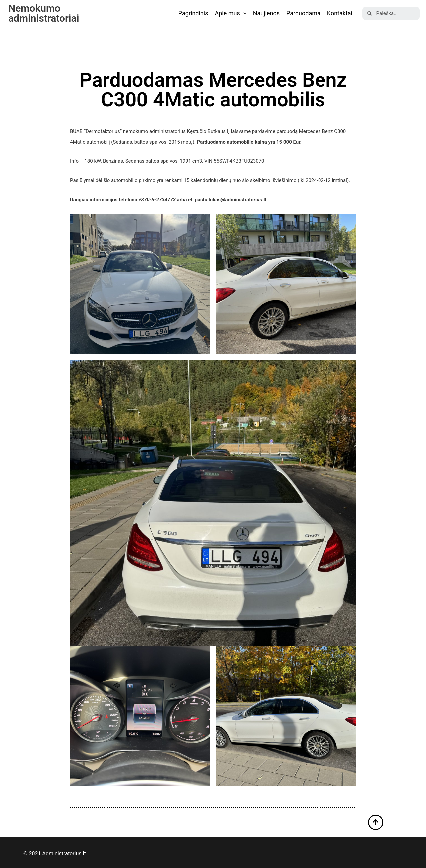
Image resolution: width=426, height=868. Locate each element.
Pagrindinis (193, 13)
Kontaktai (340, 13)
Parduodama (303, 13)
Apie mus (230, 13)
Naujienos (266, 13)
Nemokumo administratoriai (44, 13)
